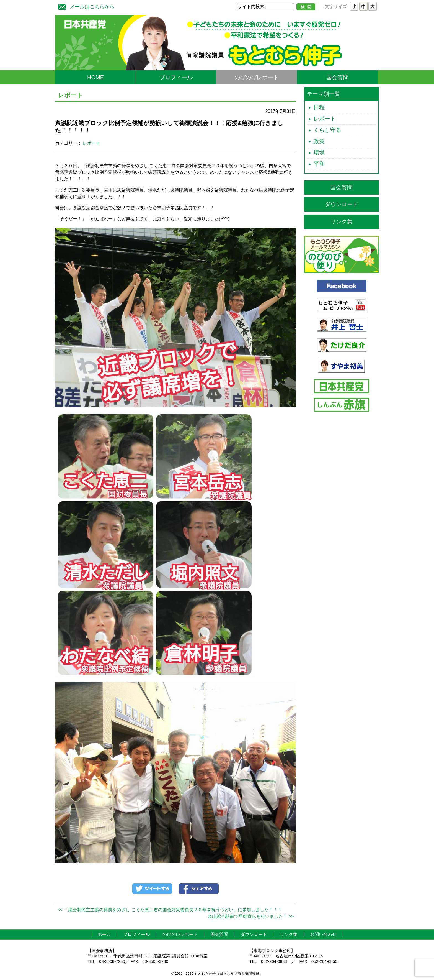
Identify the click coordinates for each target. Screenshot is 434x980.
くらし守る (327, 130)
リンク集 (342, 221)
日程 (319, 107)
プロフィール (176, 77)
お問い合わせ (323, 934)
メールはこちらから (85, 6)
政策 (319, 141)
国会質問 (337, 77)
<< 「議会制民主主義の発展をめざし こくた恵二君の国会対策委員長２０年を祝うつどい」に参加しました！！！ (170, 910)
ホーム (104, 934)
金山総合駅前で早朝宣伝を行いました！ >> (251, 916)
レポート (92, 143)
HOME (95, 77)
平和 (319, 164)
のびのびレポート (257, 77)
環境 (319, 152)
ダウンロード (342, 204)
